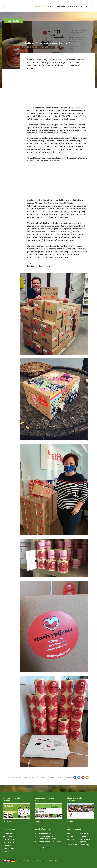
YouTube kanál (39, 821)
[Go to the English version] (9, 861)
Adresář (84, 6)
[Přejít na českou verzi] (4, 861)
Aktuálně (39, 6)
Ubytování (84, 836)
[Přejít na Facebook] (81, 811)
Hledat (93, 6)
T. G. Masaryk (85, 833)
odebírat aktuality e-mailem (22, 778)
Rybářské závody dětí (47, 833)
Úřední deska (7, 836)
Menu (4, 6)
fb (75, 778)
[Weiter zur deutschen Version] (13, 861)
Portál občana (8, 833)
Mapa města (84, 845)
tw (79, 778)
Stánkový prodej (8, 849)
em (87, 778)
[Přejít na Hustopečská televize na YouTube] (49, 811)
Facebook (70, 821)
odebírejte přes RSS (47, 778)
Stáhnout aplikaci (8, 821)
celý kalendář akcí (45, 848)
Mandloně (70, 836)
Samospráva (60, 6)
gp (83, 778)
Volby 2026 (7, 852)
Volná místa (7, 846)
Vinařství (70, 833)
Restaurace (71, 840)
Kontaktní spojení (9, 840)
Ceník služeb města (9, 843)
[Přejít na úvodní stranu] (21, 6)
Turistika (49, 6)
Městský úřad (73, 6)
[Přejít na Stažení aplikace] (16, 811)
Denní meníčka (72, 845)
